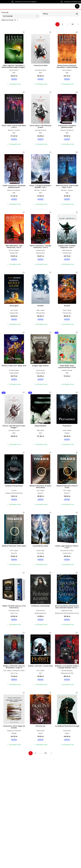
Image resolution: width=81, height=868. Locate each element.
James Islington (14, 250)
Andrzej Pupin (41, 250)
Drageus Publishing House (14, 493)
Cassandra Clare (14, 611)
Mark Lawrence (67, 250)
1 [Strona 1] (58, 24)
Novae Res (41, 553)
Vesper (67, 733)
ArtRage (14, 733)
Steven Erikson (14, 70)
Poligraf (67, 433)
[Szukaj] (77, 6)
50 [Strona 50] (73, 24)
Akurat (40, 733)
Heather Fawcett (67, 370)
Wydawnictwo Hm (41, 613)
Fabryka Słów (14, 253)
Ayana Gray (67, 731)
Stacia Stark (40, 731)
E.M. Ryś (14, 490)
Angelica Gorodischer (14, 731)
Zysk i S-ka (14, 613)
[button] (21, 16)
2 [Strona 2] (63, 24)
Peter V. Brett (41, 310)
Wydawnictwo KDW (67, 673)
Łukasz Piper (40, 551)
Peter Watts (40, 430)
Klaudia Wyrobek (67, 671)
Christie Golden (14, 370)
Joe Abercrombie (40, 70)
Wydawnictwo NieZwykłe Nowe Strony (67, 613)
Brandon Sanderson (67, 130)
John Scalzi (14, 310)
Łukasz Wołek (67, 430)
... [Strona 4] (68, 24)
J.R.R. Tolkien (40, 490)
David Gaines (40, 370)
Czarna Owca (67, 553)
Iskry (40, 673)
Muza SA (40, 493)
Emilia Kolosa (41, 611)
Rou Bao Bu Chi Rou (67, 551)
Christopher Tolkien (18, 671)
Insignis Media (14, 373)
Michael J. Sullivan (14, 130)
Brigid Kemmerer (67, 611)
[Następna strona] (78, 24)
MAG (14, 73)
